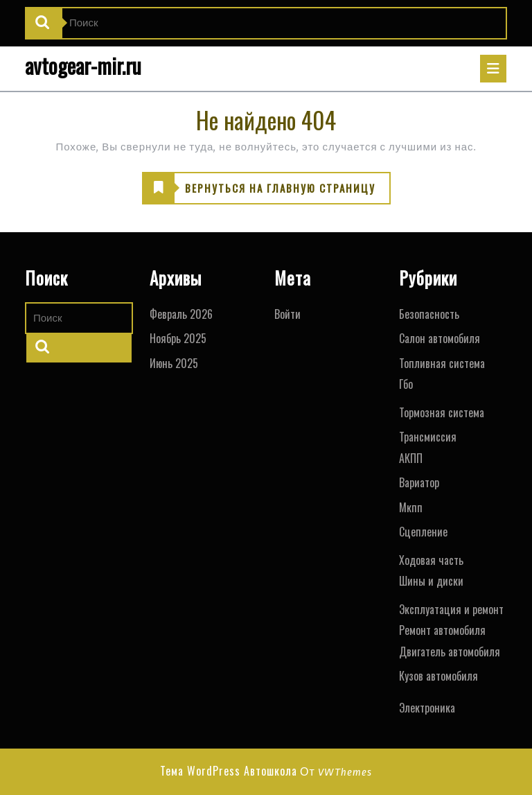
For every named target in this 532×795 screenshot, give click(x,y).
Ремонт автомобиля (442, 630)
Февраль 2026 (181, 314)
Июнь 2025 (174, 363)
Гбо (406, 384)
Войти (287, 314)
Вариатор (419, 482)
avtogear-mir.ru (83, 65)
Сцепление (423, 532)
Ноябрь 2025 (178, 338)
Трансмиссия (428, 437)
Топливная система (442, 363)
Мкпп (411, 507)
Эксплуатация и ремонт (451, 609)
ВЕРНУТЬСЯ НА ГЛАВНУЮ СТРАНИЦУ (259, 189)
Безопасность (429, 314)
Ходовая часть (431, 560)
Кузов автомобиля (438, 676)
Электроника (427, 708)
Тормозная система (442, 412)
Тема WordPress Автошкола (229, 771)
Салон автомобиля (440, 338)
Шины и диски (431, 581)
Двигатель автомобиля (450, 652)
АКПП (411, 458)
